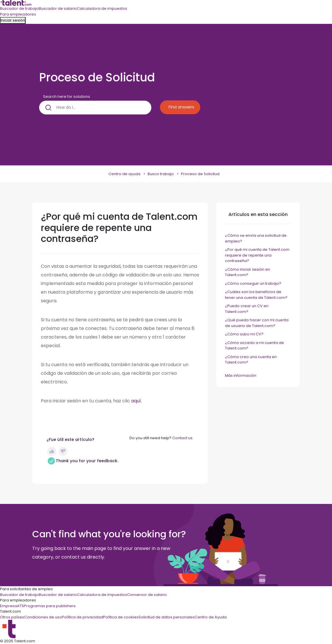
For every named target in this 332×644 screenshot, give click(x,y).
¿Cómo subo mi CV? (244, 334)
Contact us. (183, 438)
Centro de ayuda (124, 174)
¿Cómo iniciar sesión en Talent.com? (248, 272)
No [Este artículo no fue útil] (63, 451)
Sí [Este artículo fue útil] (52, 451)
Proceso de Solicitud (200, 174)
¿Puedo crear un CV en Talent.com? (247, 309)
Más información (241, 375)
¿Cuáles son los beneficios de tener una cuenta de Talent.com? (256, 295)
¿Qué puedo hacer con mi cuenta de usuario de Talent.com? (257, 323)
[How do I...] (95, 108)
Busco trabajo (161, 174)
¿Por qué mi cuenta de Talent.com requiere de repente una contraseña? (257, 255)
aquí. (137, 401)
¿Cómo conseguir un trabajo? (253, 283)
